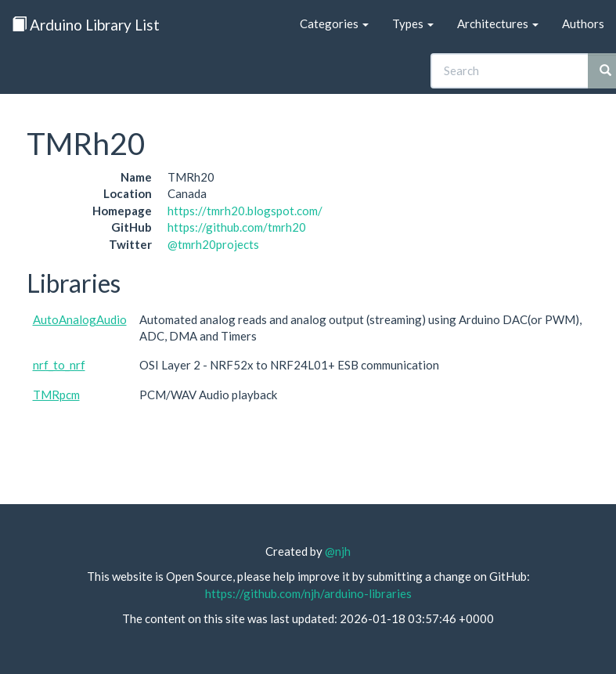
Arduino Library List (86, 25)
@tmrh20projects (213, 244)
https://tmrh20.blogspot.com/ (245, 211)
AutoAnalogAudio (80, 319)
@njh (338, 551)
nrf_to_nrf (59, 365)
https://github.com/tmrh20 (237, 227)
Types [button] (413, 23)
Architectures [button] (498, 23)
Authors (583, 23)
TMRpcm (56, 395)
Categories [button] (334, 23)
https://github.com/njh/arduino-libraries (308, 593)
